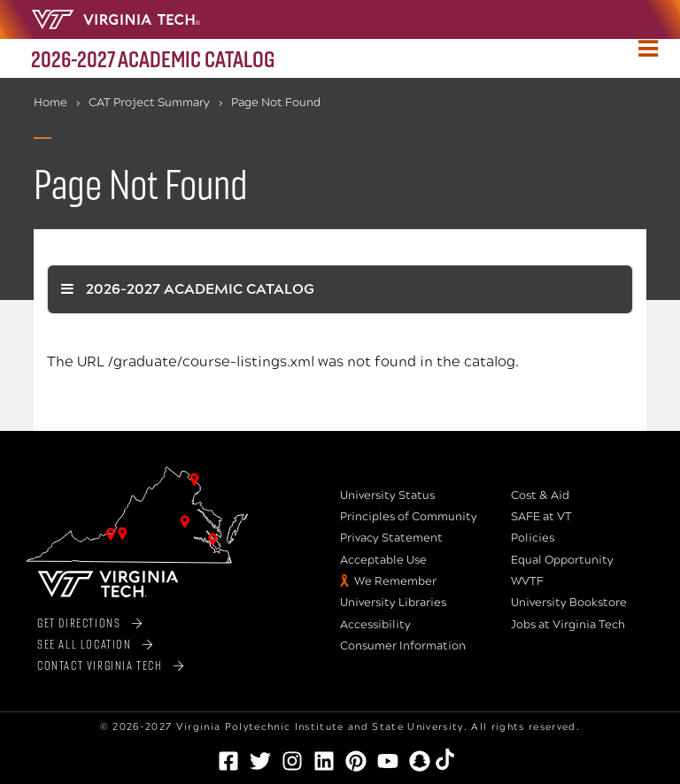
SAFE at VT (541, 517)
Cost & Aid (540, 496)
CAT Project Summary (149, 103)
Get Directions (79, 623)
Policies (533, 538)
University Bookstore (569, 603)
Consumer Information (403, 646)
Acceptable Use (383, 560)
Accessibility (375, 625)
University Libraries (393, 603)
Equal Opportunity (562, 560)
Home (50, 103)
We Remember (395, 581)
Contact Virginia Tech (100, 665)
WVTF (527, 581)
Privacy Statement (391, 538)
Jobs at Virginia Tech (568, 625)
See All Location (85, 644)
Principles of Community (409, 517)
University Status (387, 496)
